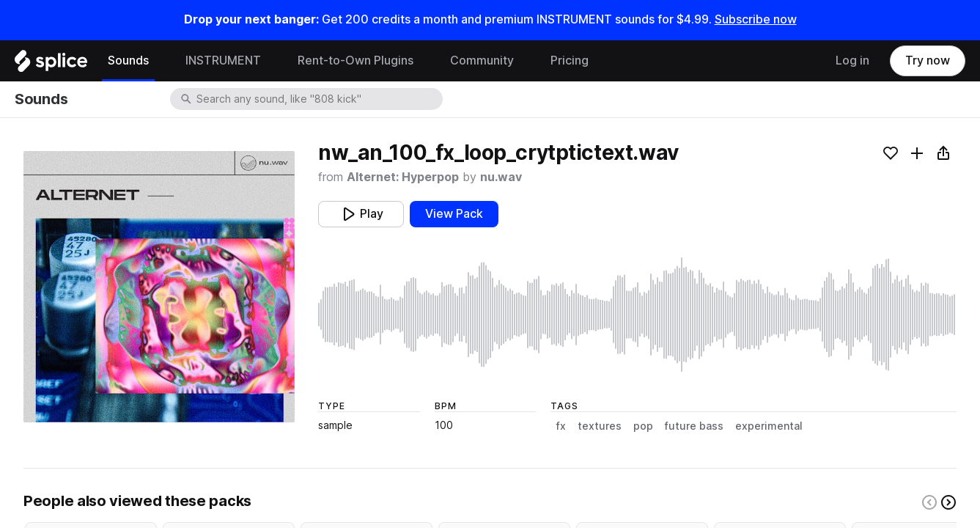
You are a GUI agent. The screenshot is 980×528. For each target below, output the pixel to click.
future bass (694, 426)
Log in (852, 60)
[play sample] (637, 315)
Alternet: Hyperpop (403, 177)
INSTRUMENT (223, 60)
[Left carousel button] (929, 502)
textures (600, 426)
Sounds (128, 60)
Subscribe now (756, 19)
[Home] (51, 65)
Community (482, 60)
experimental (769, 426)
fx (561, 426)
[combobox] (318, 99)
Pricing (570, 60)
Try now (928, 60)
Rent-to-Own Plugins (355, 60)
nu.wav (501, 177)
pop (643, 426)
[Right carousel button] (948, 502)
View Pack (454, 214)
